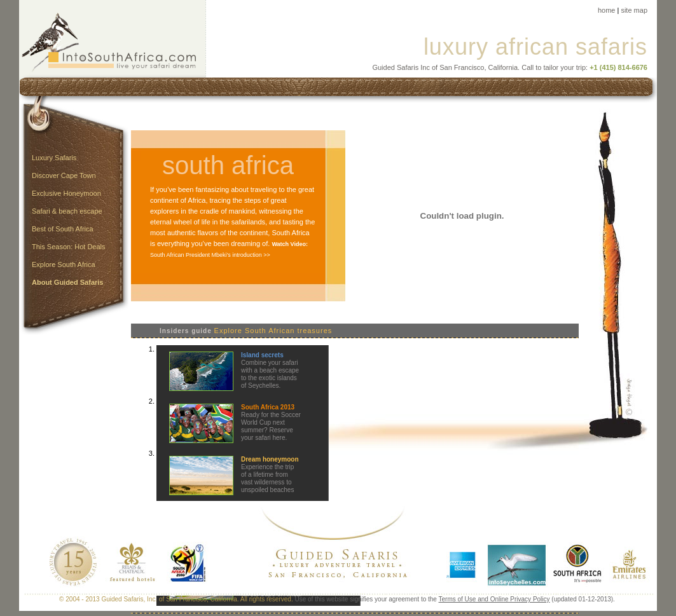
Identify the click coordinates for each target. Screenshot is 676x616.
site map (634, 10)
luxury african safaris (535, 47)
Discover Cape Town (64, 175)
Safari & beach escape (67, 211)
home (607, 10)
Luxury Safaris (54, 158)
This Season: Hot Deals (69, 247)
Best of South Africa (63, 229)
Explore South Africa (64, 264)
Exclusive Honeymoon (66, 193)
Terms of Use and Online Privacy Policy (494, 599)
